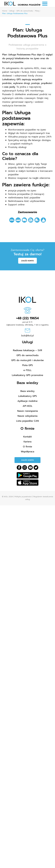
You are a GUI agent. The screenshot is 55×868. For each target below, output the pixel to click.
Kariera (28, 442)
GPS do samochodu (27, 355)
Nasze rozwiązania (27, 411)
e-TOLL (27, 370)
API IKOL (27, 406)
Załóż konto (28, 261)
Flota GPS (27, 365)
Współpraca (27, 452)
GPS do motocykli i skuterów (28, 360)
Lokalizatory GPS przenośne (28, 375)
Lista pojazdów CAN (28, 421)
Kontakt (27, 437)
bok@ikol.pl (28, 336)
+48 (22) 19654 (27, 318)
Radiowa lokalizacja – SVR (27, 350)
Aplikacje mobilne (27, 401)
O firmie (27, 447)
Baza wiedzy (27, 391)
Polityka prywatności (23, 497)
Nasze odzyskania (28, 416)
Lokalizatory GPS (27, 396)
